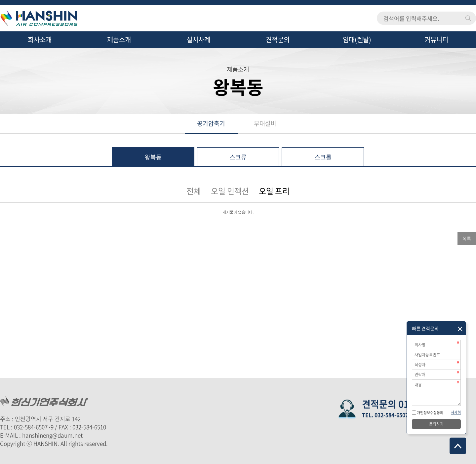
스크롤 (323, 157)
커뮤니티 (436, 39)
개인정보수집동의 (430, 413)
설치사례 (198, 39)
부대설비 (265, 123)
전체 (194, 191)
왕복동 (153, 157)
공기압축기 (211, 123)
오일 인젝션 (230, 191)
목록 (467, 238)
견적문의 (278, 39)
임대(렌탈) (357, 39)
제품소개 (119, 39)
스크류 (238, 157)
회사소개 (40, 39)
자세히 (456, 412)
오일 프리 (274, 191)
